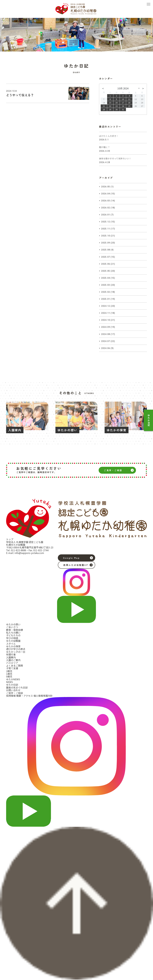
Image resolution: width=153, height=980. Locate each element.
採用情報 (11, 696)
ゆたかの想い (13, 624)
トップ (10, 539)
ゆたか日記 (149, 420)
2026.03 (106, 201)
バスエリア (12, 663)
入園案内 (11, 657)
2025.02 (106, 292)
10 (123, 99)
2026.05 (106, 187)
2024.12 (106, 306)
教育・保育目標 (14, 630)
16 (117, 103)
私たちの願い (13, 633)
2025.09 (106, 243)
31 (123, 109)
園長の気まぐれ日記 (17, 687)
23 (117, 106)
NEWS (9, 682)
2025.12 (106, 222)
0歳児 (9, 676)
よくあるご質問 (14, 666)
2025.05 (106, 271)
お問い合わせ (13, 690)
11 (129, 99)
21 (104, 106)
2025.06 (106, 264)
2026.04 (106, 194)
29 (110, 109)
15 (110, 103)
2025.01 (106, 299)
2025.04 (106, 278)
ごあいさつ (12, 627)
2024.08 (106, 334)
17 (123, 103)
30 (117, 109)
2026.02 (106, 208)
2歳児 (9, 671)
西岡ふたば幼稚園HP (76, 565)
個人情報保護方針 (43, 696)
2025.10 (106, 236)
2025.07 (106, 257)
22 (110, 106)
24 (123, 106)
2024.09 (106, 327)
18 (129, 103)
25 (129, 106)
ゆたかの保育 (13, 646)
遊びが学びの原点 (16, 649)
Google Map (71, 558)
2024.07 (106, 341)
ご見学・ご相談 (113, 470)
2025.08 (106, 250)
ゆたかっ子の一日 (16, 652)
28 (104, 109)
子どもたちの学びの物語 (13, 637)
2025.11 (106, 229)
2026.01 (106, 215)
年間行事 (11, 654)
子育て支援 (12, 668)
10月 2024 (123, 88)
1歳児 (9, 674)
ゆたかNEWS (13, 679)
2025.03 (106, 285)
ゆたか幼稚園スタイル (13, 642)
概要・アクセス (25, 696)
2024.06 (106, 348)
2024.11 (106, 313)
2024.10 (106, 320)
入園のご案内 (13, 660)
